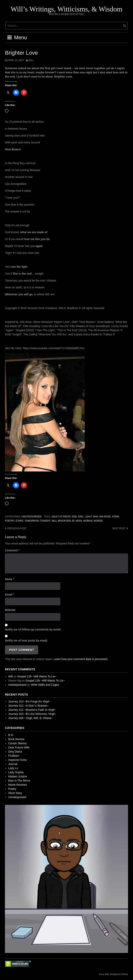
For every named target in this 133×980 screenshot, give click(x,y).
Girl (81, 517)
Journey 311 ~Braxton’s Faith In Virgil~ (32, 710)
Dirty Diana (15, 752)
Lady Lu (13, 768)
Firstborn (14, 756)
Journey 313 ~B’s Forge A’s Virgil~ (29, 701)
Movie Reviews (18, 785)
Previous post (17, 528)
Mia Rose (105, 517)
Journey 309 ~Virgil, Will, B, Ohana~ (31, 718)
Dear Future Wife (19, 747)
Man (95, 517)
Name (10, 579)
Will (31, 60)
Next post (119, 528)
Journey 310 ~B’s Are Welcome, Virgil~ (32, 714)
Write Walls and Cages (45, 685)
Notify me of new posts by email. (26, 641)
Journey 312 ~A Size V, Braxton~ (29, 706)
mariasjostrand (17, 685)
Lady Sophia (16, 772)
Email (10, 595)
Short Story (15, 793)
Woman (88, 521)
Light (88, 517)
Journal (13, 764)
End (74, 517)
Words (98, 521)
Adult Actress (61, 517)
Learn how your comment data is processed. (81, 659)
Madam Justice (18, 776)
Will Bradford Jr (63, 521)
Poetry (10, 521)
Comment (12, 550)
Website (10, 610)
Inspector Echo (17, 760)
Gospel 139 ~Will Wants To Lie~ (37, 676)
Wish (79, 521)
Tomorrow (32, 521)
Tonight (45, 521)
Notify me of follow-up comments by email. (33, 629)
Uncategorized (32, 517)
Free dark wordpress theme (114, 974)
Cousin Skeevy (17, 743)
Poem (116, 517)
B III (11, 735)
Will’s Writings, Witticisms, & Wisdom (66, 9)
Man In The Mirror (19, 781)
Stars (19, 521)
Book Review (16, 739)
